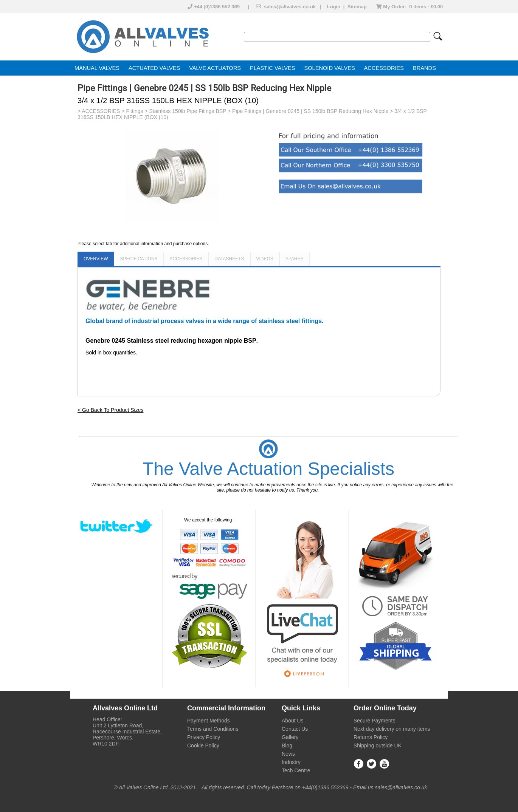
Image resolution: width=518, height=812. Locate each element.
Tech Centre (296, 770)
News (288, 754)
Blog (287, 745)
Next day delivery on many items (392, 729)
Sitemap (357, 7)
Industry (291, 762)
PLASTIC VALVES (273, 68)
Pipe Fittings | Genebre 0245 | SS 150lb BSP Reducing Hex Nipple (310, 111)
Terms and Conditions (213, 729)
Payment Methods (209, 721)
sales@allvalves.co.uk (290, 7)
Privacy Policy (204, 737)
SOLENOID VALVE (328, 68)
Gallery (290, 737)
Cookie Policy (203, 745)
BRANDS (424, 68)
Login (334, 7)
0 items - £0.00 (426, 7)
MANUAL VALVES (97, 68)
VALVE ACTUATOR (213, 68)
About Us (293, 721)
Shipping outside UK (378, 745)
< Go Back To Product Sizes (110, 410)
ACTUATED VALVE (153, 68)
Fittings (134, 111)
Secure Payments (375, 721)
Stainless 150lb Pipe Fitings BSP (188, 111)
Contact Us (295, 729)
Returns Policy (371, 737)
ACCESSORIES (384, 68)
